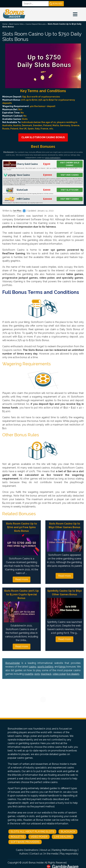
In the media (51, 854)
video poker (59, 674)
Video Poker (39, 837)
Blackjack (68, 832)
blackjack (46, 674)
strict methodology (53, 158)
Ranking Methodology (65, 850)
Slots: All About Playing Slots (32, 832)
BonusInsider (13, 663)
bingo (62, 667)
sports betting (45, 667)
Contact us (36, 854)
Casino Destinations (27, 850)
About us (45, 850)
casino (33, 667)
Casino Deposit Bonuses (36, 24)
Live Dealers (63, 837)
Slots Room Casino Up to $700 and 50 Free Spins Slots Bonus (21, 527)
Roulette (17, 837)
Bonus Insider (36, 863)
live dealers (73, 674)
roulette (29, 674)
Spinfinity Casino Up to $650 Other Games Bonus (65, 593)
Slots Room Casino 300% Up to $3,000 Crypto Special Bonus (21, 594)
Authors (24, 854)
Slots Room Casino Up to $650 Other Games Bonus (64, 525)
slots (37, 674)
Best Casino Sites (16, 24)
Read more (22, 579)
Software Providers (25, 842)
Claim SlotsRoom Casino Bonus (43, 137)
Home (5, 24)
